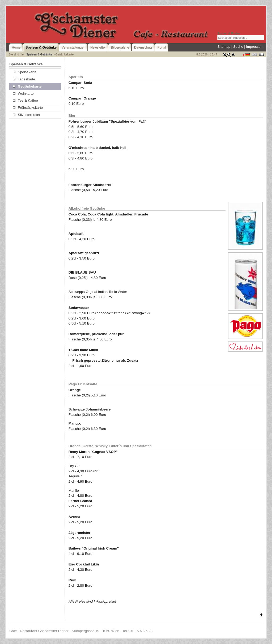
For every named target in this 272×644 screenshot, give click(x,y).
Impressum (255, 47)
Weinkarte (23, 94)
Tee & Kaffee (25, 100)
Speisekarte (25, 72)
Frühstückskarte (28, 108)
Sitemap (224, 47)
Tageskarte (24, 79)
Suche (238, 47)
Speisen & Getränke (39, 54)
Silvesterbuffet (27, 115)
